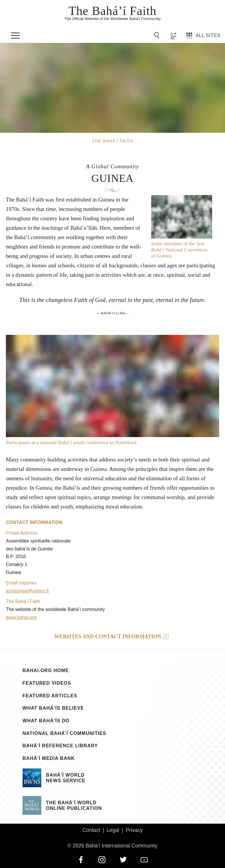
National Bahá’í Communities (64, 733)
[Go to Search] (158, 36)
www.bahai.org (21, 617)
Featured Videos (47, 683)
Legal (113, 830)
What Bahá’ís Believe (53, 708)
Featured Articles (50, 696)
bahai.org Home (46, 671)
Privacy (134, 830)
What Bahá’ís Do (46, 721)
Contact (91, 830)
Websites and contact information (108, 637)
